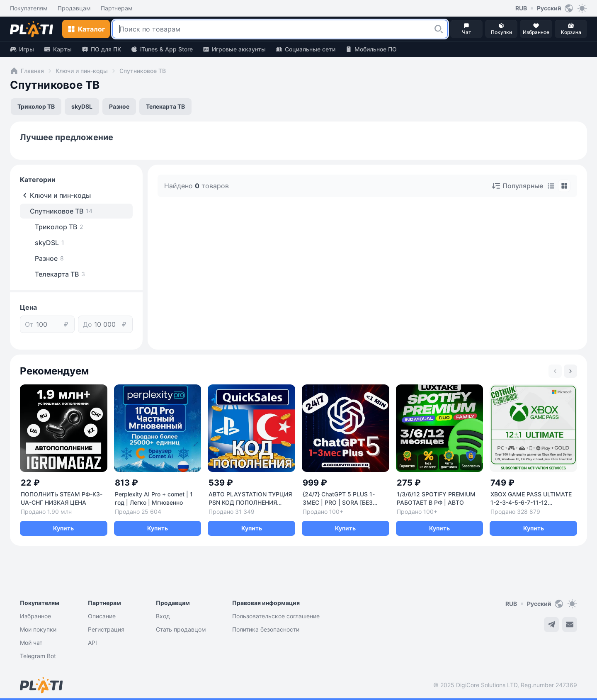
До (87, 324)
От (29, 324)
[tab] (551, 186)
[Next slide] (570, 371)
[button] (439, 29)
